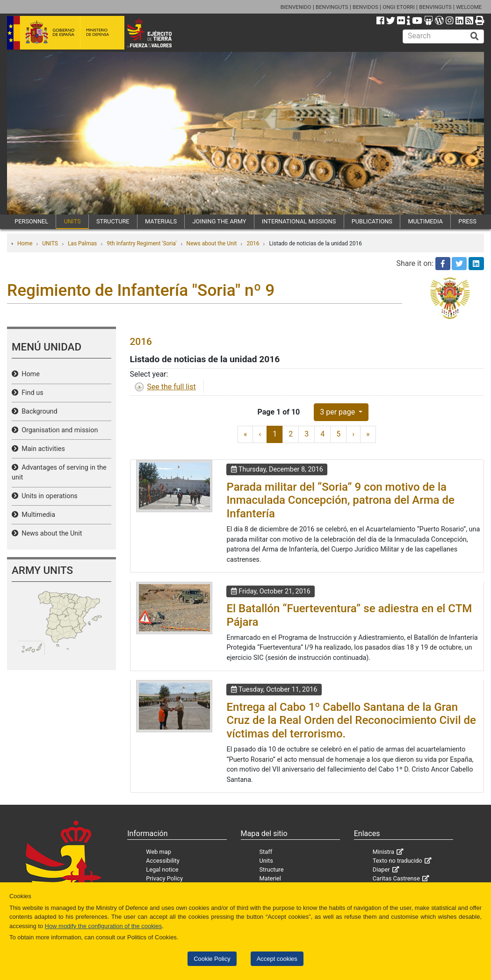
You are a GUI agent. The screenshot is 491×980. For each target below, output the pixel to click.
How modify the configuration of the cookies (104, 926)
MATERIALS (161, 221)
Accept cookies (277, 959)
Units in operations (48, 496)
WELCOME (469, 7)
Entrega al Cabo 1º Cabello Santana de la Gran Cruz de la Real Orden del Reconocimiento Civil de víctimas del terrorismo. (351, 721)
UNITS (72, 221)
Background (38, 411)
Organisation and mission (58, 430)
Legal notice (162, 869)
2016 (253, 243)
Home (25, 243)
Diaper (381, 869)
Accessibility (163, 861)
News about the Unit (212, 243)
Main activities (42, 449)
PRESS (467, 221)
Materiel (270, 878)
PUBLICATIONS (372, 221)
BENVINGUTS (332, 7)
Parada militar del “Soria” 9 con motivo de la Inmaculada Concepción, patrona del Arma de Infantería (340, 501)
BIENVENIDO (296, 7)
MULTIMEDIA (425, 221)
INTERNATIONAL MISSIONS (299, 221)
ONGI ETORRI (399, 7)
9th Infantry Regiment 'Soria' (141, 243)
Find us (31, 393)
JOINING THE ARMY (220, 221)
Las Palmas (82, 243)
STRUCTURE (113, 221)
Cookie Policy (212, 959)
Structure (272, 869)
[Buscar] (475, 36)
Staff (266, 852)
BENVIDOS (365, 7)
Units (266, 861)
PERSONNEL (31, 221)
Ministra (383, 852)
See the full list (171, 387)
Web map (159, 852)
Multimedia (37, 515)
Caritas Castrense (396, 878)
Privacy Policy (164, 878)
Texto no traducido (397, 861)
